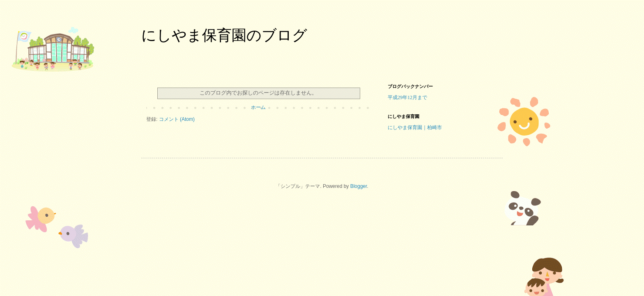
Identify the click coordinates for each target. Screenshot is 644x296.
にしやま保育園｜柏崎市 (415, 127)
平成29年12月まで (407, 97)
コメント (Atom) (177, 119)
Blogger (359, 186)
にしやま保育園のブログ (224, 35)
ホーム (258, 107)
